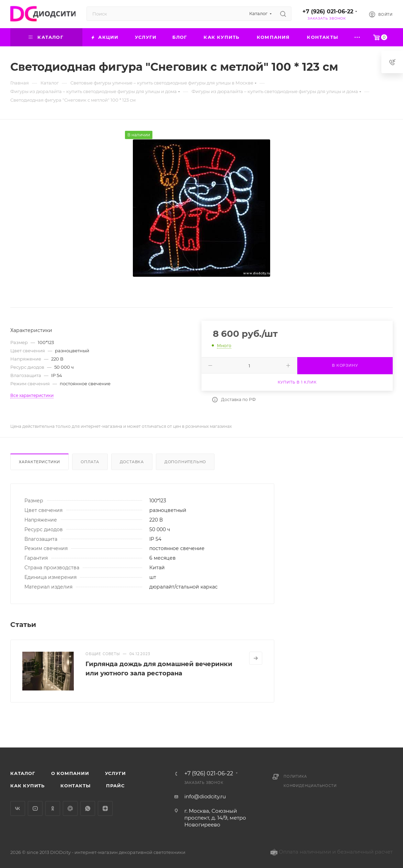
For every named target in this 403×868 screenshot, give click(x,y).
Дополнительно (185, 462)
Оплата (90, 462)
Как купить (27, 786)
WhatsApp (88, 808)
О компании (70, 773)
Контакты (75, 786)
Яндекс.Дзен (105, 808)
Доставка (132, 462)
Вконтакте (18, 808)
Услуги (116, 773)
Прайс (115, 786)
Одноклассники (53, 808)
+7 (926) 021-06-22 (328, 12)
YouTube (35, 808)
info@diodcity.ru (205, 796)
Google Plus (70, 808)
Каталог (23, 773)
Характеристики (39, 462)
